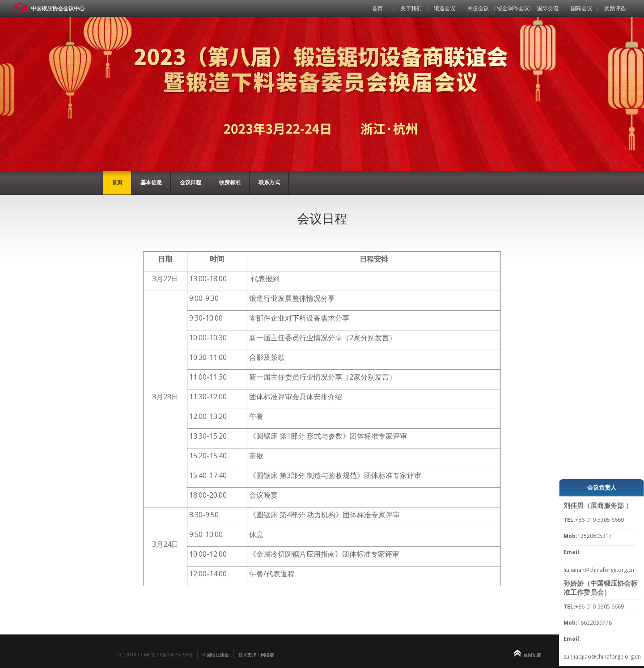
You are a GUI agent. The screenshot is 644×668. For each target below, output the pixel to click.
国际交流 (548, 8)
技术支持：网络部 (256, 655)
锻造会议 (445, 8)
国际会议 (581, 8)
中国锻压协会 (216, 655)
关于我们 (411, 8)
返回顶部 (532, 655)
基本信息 (151, 182)
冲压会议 (478, 8)
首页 (377, 8)
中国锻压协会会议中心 (58, 8)
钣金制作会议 (513, 8)
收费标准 (230, 182)
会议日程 (191, 182)
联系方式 (269, 182)
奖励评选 (615, 8)
